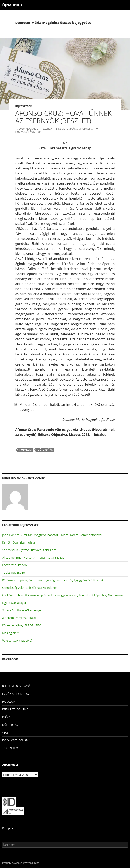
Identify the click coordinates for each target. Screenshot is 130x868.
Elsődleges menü (125, 5)
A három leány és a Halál (19, 618)
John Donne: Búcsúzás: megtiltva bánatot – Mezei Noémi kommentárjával (52, 535)
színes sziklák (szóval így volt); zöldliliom (29, 550)
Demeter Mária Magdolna (76, 129)
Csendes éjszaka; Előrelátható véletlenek (30, 588)
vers (5, 733)
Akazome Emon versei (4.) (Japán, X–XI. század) (34, 557)
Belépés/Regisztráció (16, 686)
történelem (10, 748)
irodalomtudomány (16, 740)
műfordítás (45, 450)
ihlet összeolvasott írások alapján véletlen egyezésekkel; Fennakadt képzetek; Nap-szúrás (63, 595)
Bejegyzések (24, 106)
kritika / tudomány (15, 709)
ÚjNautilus (12, 5)
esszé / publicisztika (15, 694)
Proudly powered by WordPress (21, 863)
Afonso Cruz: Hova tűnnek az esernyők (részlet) (64, 117)
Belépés (7, 828)
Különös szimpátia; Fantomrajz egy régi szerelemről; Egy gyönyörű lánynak (53, 580)
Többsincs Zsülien (14, 573)
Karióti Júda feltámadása (19, 542)
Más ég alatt (10, 633)
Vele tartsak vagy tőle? (17, 640)
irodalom (25, 450)
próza (6, 717)
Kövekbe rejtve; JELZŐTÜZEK (21, 625)
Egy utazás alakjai (14, 603)
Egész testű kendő (14, 565)
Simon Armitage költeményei (22, 610)
